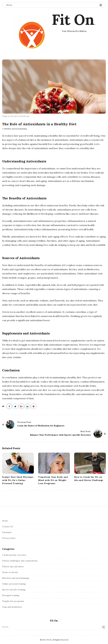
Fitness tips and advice (13, 566)
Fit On (73, 19)
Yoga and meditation (12, 607)
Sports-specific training (14, 590)
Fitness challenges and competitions (20, 561)
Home (5, 521)
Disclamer (7, 532)
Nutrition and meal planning (16, 129)
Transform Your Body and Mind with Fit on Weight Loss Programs (53, 480)
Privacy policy (9, 538)
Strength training (11, 595)
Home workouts (10, 572)
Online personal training (14, 584)
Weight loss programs (13, 601)
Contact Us (8, 527)
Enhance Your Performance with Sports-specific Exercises (60, 435)
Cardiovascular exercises (14, 555)
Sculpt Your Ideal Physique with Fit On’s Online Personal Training (18, 480)
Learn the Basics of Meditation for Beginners (41, 426)
